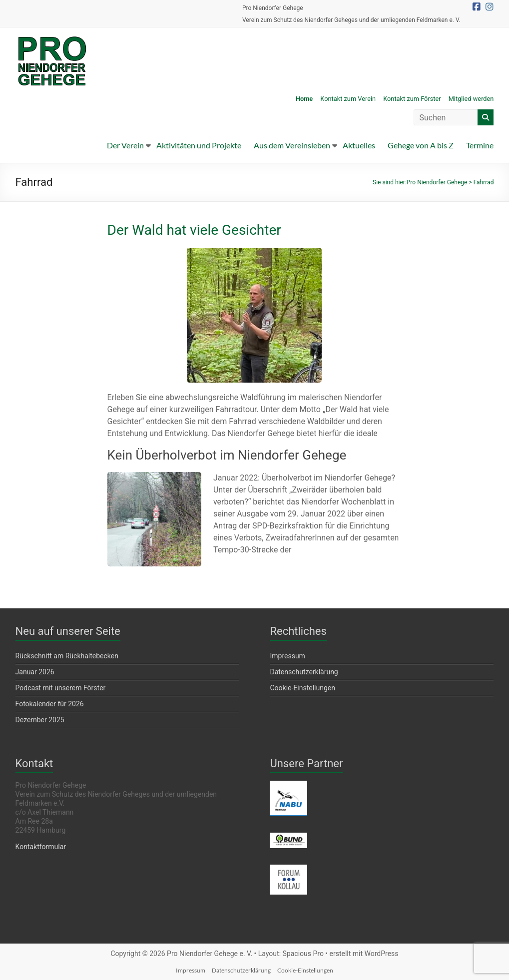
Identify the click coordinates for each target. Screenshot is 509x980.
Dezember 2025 (40, 720)
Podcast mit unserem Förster (61, 688)
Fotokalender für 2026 (50, 704)
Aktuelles (359, 145)
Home (304, 99)
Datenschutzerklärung (304, 672)
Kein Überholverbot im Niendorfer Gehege (227, 455)
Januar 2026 (35, 672)
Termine (480, 145)
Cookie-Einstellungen (302, 688)
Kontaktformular (41, 847)
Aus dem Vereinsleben (292, 145)
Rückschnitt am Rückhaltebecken (67, 656)
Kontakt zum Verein (348, 99)
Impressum (287, 656)
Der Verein (125, 145)
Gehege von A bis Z (421, 145)
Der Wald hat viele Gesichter (194, 230)
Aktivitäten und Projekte (199, 145)
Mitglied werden (471, 99)
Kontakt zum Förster (412, 99)
